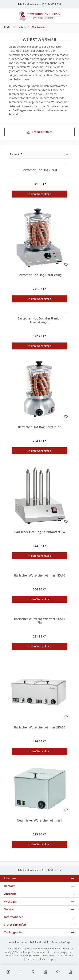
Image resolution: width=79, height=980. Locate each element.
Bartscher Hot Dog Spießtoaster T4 (39, 532)
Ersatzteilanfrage (61, 942)
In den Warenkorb (39, 194)
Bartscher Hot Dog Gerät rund (40, 427)
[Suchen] (33, 972)
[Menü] (21, 972)
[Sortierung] (39, 155)
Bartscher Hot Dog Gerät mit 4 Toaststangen (40, 320)
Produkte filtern (39, 132)
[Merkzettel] (58, 972)
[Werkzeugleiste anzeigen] (8, 971)
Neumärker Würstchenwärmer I (39, 820)
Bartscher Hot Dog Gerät (39, 170)
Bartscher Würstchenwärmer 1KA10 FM (40, 621)
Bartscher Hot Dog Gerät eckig (40, 275)
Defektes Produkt (40, 942)
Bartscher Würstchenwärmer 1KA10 (40, 575)
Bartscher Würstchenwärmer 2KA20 (40, 727)
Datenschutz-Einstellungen (40, 959)
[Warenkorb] (46, 972)
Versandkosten (65, 948)
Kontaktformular (18, 942)
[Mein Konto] (71, 972)
